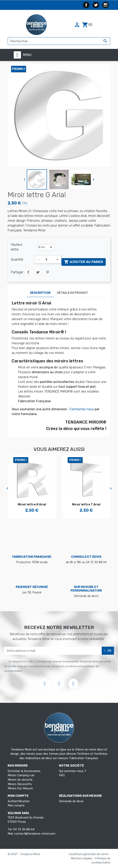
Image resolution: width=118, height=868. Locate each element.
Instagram (106, 5)
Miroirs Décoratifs (20, 784)
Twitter (96, 5)
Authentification (19, 801)
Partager (28, 272)
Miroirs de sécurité (20, 780)
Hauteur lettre (17, 247)
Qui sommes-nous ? (73, 771)
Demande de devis (71, 801)
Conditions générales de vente (89, 854)
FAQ (62, 775)
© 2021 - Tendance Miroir (24, 854)
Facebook (86, 5)
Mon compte (16, 806)
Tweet (38, 272)
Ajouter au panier (84, 262)
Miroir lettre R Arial (32, 505)
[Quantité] (48, 260)
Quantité (17, 259)
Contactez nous (82, 409)
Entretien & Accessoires (24, 771)
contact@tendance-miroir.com (35, 834)
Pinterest (48, 272)
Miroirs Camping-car (21, 775)
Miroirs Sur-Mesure (20, 788)
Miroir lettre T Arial (86, 505)
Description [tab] (40, 293)
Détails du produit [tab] (72, 293)
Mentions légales (82, 858)
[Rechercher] (59, 41)
